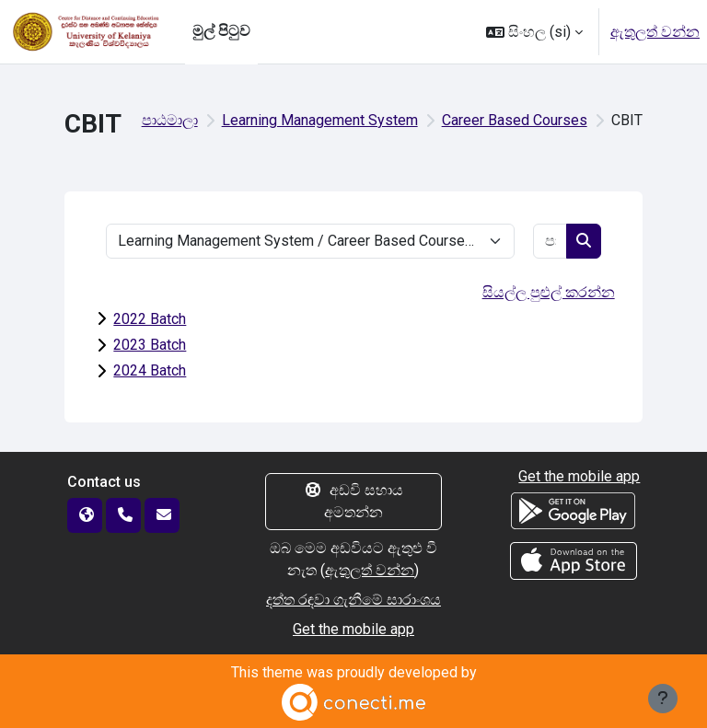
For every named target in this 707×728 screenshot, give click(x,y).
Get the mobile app (353, 629)
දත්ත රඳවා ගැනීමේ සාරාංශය (353, 600)
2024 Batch (150, 370)
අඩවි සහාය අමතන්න (353, 501)
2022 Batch (150, 319)
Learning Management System (320, 120)
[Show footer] (663, 699)
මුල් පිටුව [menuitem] (221, 31)
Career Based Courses (515, 120)
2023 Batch (150, 345)
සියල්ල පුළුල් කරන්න (549, 292)
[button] (534, 32)
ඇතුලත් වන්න (655, 32)
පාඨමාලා (170, 120)
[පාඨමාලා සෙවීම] (551, 241)
